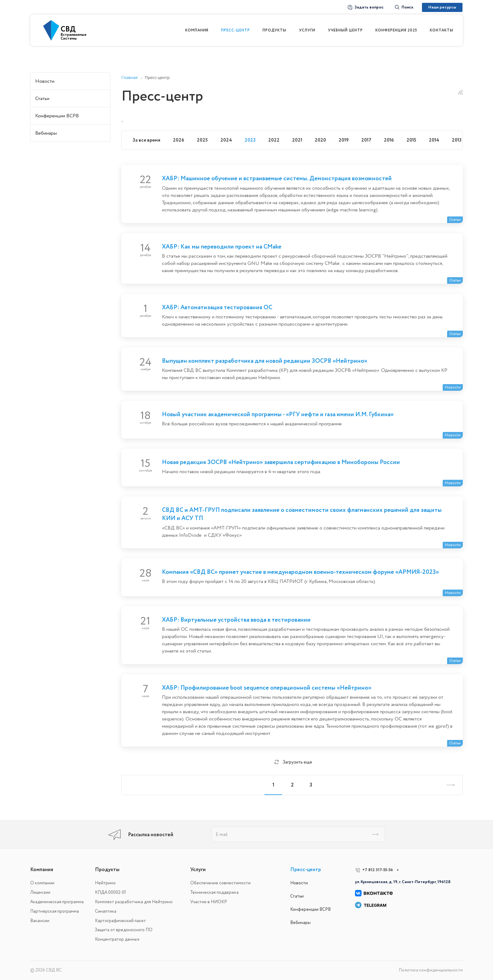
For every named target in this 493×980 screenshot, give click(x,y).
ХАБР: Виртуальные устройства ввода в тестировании (236, 620)
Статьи (42, 98)
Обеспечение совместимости (220, 883)
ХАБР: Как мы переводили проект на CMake (222, 247)
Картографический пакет (120, 921)
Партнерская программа (55, 911)
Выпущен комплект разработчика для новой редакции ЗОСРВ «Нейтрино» (265, 361)
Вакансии (40, 921)
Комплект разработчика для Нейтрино (134, 902)
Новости (45, 81)
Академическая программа (57, 902)
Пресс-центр (306, 870)
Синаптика (106, 911)
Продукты (107, 870)
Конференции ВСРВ (57, 116)
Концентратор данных (117, 939)
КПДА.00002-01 (111, 892)
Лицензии (40, 892)
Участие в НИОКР (209, 902)
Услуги (198, 870)
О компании (42, 883)
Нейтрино (105, 883)
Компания (42, 870)
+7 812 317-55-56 (378, 870)
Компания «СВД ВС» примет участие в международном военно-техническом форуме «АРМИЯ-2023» (300, 572)
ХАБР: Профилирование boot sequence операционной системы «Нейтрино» (267, 688)
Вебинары (46, 133)
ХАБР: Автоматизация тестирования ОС (217, 307)
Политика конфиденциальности (431, 970)
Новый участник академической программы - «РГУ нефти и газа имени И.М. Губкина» (278, 414)
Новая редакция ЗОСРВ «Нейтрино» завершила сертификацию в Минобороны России (281, 462)
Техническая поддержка (214, 892)
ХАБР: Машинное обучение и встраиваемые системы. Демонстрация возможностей (277, 178)
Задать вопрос (366, 7)
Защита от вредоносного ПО (124, 930)
